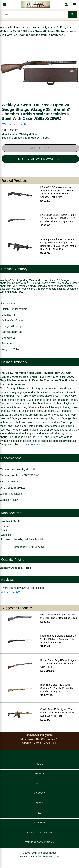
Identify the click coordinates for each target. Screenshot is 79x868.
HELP (39, 813)
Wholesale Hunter (10, 27)
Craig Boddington (33, 445)
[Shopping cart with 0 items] (74, 5)
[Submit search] (72, 15)
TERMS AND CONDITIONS (39, 842)
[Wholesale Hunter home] (36, 5)
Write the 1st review (14, 124)
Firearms (31, 27)
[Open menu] (5, 5)
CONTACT (39, 793)
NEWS (40, 803)
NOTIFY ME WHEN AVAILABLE (40, 159)
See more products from (26, 138)
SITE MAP (39, 823)
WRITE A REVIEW (10, 592)
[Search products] (35, 15)
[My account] (66, 5)
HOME (40, 764)
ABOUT (39, 783)
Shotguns (46, 27)
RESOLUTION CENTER (39, 832)
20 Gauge (62, 27)
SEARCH (39, 774)
